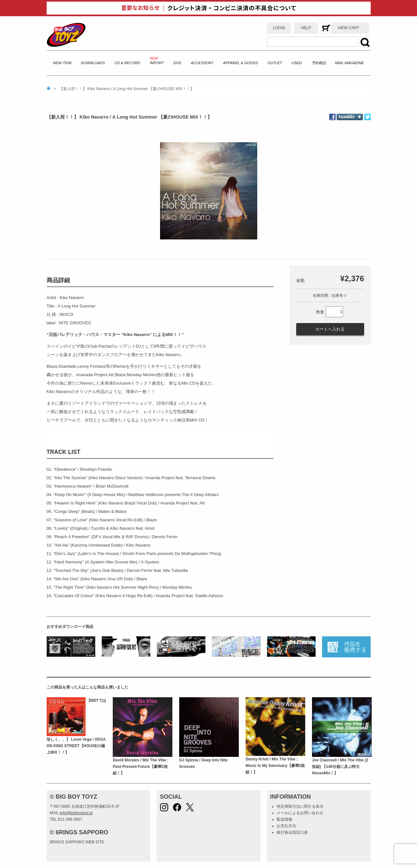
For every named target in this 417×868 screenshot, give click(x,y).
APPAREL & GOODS (241, 63)
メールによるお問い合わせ (300, 813)
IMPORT (157, 63)
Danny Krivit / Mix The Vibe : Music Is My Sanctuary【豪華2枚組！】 (275, 766)
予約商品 (319, 63)
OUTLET (275, 63)
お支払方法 (286, 826)
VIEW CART (348, 28)
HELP (306, 28)
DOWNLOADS (93, 63)
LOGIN (279, 28)
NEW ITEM (62, 63)
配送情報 (284, 819)
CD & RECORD (127, 63)
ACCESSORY (202, 63)
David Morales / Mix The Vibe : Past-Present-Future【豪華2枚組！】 (141, 767)
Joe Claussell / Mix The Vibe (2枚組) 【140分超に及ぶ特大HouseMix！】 (340, 767)
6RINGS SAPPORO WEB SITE (77, 842)
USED (297, 63)
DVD (177, 63)
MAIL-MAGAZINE (349, 63)
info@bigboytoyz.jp (76, 813)
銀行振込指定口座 (292, 832)
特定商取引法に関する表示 (300, 806)
